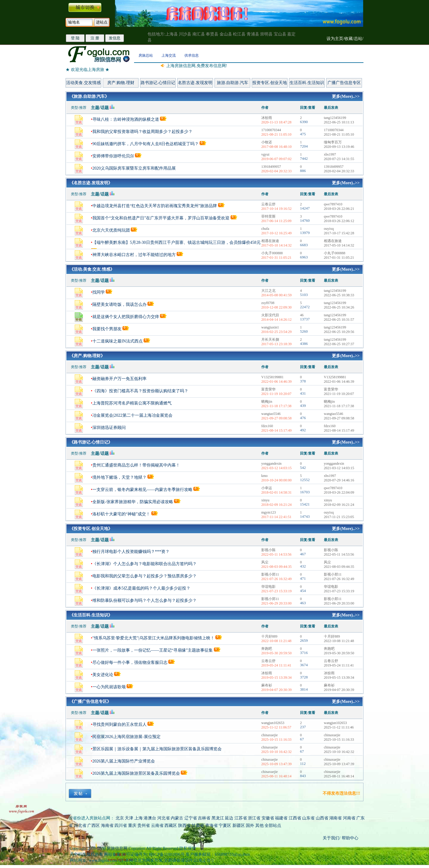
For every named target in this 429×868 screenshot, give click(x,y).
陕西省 (184, 826)
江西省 (295, 818)
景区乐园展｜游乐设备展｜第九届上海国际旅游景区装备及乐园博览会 (157, 749)
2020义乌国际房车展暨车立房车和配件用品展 (134, 168)
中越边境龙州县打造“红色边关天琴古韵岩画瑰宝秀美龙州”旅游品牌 (155, 206)
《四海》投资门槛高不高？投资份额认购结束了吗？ (140, 391)
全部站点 (273, 826)
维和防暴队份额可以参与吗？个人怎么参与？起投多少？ (144, 600)
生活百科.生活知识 (307, 83)
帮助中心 (349, 838)
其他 (260, 826)
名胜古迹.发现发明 (195, 83)
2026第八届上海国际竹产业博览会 (124, 761)
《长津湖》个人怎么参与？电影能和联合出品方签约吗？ (144, 564)
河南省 (349, 818)
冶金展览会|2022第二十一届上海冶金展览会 (132, 415)
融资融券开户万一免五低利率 (119, 379)
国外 (250, 826)
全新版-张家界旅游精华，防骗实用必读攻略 (133, 502)
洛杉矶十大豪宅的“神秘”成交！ (121, 514)
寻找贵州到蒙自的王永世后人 (119, 724)
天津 (129, 818)
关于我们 (331, 838)
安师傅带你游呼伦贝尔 (113, 156)
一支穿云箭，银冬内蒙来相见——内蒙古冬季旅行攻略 (142, 490)
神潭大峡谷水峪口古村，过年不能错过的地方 (134, 255)
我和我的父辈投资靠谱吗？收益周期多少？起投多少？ (142, 132)
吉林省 (204, 818)
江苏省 (241, 818)
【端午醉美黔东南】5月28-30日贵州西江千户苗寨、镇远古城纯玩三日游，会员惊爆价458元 (177, 242)
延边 (229, 818)
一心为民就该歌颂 (109, 687)
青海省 (212, 826)
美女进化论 (103, 675)
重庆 (132, 826)
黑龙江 (218, 818)
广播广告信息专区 (344, 83)
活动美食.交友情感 (83, 83)
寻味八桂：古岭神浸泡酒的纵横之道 (126, 119)
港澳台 (150, 818)
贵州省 (144, 826)
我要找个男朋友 (107, 329)
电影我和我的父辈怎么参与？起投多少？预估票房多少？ (144, 576)
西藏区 (171, 826)
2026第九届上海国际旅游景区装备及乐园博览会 (136, 773)
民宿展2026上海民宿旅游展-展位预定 (126, 737)
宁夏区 (225, 826)
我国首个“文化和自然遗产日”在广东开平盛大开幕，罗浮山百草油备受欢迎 (161, 218)
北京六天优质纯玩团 (111, 230)
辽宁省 (191, 818)
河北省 (164, 818)
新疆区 (239, 826)
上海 (139, 818)
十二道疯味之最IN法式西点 (118, 341)
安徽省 (268, 818)
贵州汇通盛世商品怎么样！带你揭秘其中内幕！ (136, 465)
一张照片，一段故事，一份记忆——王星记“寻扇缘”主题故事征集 (153, 650)
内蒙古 (177, 818)
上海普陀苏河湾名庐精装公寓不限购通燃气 (132, 403)
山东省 (309, 818)
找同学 (99, 292)
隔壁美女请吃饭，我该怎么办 (119, 304)
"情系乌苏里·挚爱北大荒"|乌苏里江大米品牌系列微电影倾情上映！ (153, 638)
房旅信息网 (117, 848)
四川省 (121, 826)
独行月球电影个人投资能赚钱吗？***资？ (131, 552)
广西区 (94, 826)
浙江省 (254, 818)
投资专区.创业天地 (270, 83)
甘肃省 (198, 826)
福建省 (281, 818)
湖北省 (80, 826)
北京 (120, 818)
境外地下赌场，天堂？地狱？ (119, 477)
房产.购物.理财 (121, 83)
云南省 (157, 826)
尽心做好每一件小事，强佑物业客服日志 (130, 662)
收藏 (349, 39)
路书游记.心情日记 (158, 83)
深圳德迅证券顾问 (109, 428)
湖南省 (335, 818)
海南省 (107, 826)
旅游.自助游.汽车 (233, 83)
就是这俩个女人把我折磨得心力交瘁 (126, 317)
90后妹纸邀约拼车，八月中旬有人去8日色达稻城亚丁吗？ (146, 144)
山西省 (322, 818)
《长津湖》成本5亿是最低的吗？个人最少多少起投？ (141, 588)
